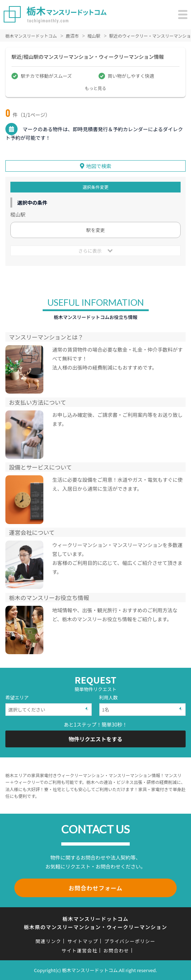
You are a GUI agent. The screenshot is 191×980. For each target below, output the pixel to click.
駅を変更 (95, 230)
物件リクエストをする (95, 739)
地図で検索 (99, 166)
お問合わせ (116, 950)
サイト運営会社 (80, 950)
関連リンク (48, 941)
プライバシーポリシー (130, 941)
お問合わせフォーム (95, 888)
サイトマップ (83, 941)
